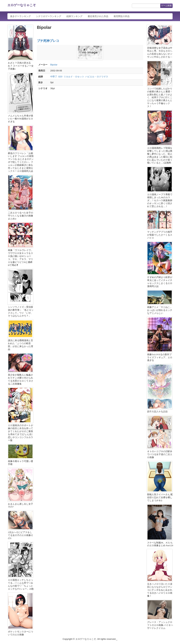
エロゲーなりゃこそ (22, 5)
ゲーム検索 (166, 6)
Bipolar (54, 65)
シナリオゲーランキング (49, 16)
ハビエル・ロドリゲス (97, 77)
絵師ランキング (74, 16)
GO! (60, 77)
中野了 (54, 77)
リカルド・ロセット (74, 77)
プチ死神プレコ (48, 41)
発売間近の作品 (122, 16)
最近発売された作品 (98, 16)
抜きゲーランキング (20, 16)
